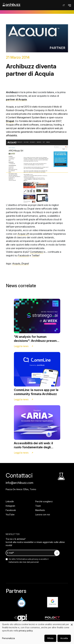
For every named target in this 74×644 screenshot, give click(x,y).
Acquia (16, 264)
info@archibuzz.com (20, 483)
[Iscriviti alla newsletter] (57, 553)
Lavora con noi (43, 514)
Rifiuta (50, 638)
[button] (70, 5)
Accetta (64, 638)
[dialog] (37, 633)
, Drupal (25, 264)
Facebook (23, 255)
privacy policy (26, 631)
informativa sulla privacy (28, 559)
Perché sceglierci (44, 501)
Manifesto (40, 510)
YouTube (10, 514)
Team (38, 506)
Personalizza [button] (8, 638)
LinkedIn (10, 501)
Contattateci (37, 252)
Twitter (35, 255)
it (64, 5)
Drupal (10, 121)
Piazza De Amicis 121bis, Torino (21, 489)
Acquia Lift (23, 234)
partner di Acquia (16, 99)
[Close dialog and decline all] (72, 623)
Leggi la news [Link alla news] (21, 346)
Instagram (10, 506)
